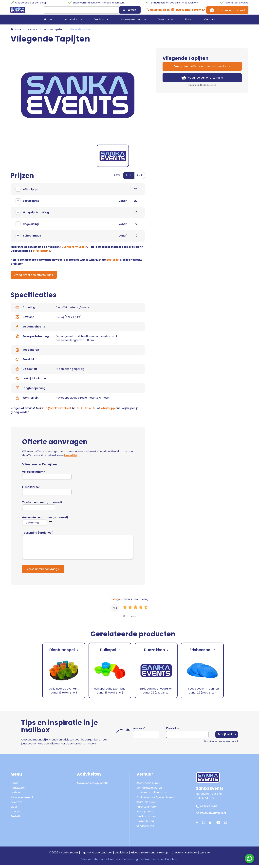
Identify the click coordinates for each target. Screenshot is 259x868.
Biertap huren (145, 814)
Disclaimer (121, 855)
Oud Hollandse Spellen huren (155, 800)
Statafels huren (146, 805)
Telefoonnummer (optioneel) (42, 508)
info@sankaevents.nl (56, 411)
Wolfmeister (153, 862)
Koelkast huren (146, 819)
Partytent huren (147, 809)
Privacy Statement (143, 855)
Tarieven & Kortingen (184, 855)
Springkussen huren (149, 790)
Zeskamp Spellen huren (152, 795)
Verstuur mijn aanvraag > (43, 572)
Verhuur (100, 22)
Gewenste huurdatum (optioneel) (45, 523)
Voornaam (139, 731)
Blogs (188, 22)
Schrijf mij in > (223, 737)
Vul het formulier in (74, 249)
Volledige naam (47, 477)
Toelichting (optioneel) (78, 548)
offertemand (41, 253)
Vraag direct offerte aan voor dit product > (202, 69)
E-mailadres (47, 493)
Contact (210, 22)
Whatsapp (108, 411)
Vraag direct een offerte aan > (35, 277)
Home (48, 22)
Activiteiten (72, 22)
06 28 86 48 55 (87, 411)
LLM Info (205, 855)
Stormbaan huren (148, 786)
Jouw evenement (131, 22)
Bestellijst (17, 819)
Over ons (164, 22)
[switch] (129, 180)
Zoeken (118, 11)
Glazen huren (145, 824)
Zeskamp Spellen (54, 32)
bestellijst (113, 262)
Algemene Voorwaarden (97, 855)
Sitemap (163, 855)
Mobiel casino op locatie (93, 786)
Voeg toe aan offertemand (202, 80)
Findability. (172, 862)
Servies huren (145, 829)
